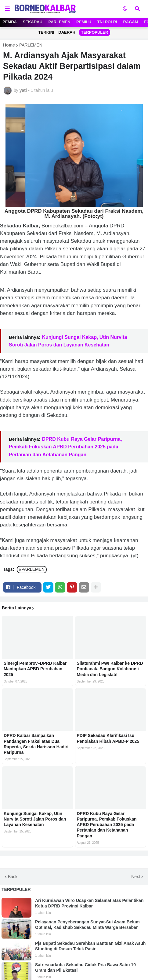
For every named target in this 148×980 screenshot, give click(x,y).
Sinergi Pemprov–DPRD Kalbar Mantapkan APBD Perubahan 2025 (35, 669)
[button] (7, 9)
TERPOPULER (95, 32)
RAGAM (130, 22)
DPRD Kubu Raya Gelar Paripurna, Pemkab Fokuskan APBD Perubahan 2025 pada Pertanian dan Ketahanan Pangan (65, 447)
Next (136, 877)
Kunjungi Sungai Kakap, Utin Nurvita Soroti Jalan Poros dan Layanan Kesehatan (35, 819)
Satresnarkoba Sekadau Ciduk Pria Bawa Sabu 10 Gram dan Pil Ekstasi (85, 967)
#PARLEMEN (32, 569)
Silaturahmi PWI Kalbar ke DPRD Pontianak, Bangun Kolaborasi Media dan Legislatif (110, 669)
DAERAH (67, 32)
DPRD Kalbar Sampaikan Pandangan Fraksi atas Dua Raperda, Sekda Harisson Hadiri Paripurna (36, 744)
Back (13, 877)
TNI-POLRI (107, 22)
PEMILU (84, 22)
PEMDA (10, 22)
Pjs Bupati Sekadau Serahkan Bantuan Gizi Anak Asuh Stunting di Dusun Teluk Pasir (90, 946)
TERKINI (46, 32)
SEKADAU (33, 22)
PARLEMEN (60, 22)
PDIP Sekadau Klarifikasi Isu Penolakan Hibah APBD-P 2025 (108, 738)
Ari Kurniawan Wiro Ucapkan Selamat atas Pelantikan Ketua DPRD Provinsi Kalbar (89, 903)
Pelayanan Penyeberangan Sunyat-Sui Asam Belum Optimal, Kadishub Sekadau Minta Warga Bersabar (87, 925)
